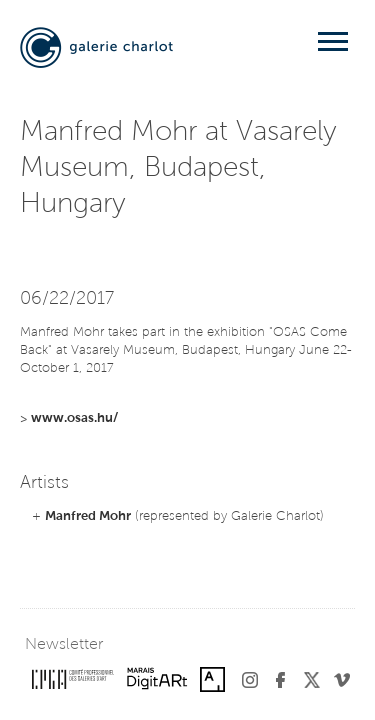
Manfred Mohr (88, 516)
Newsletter (64, 645)
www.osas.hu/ (74, 418)
